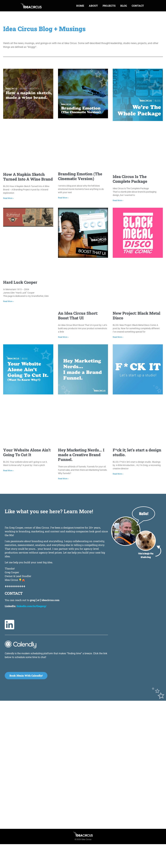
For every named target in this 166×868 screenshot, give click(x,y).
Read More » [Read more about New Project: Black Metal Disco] (118, 337)
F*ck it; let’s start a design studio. (137, 452)
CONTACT (138, 6)
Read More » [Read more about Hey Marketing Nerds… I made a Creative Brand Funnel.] (63, 479)
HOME (80, 6)
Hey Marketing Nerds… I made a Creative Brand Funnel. (81, 455)
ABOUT (93, 6)
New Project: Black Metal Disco (137, 316)
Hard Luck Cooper (20, 282)
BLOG (124, 6)
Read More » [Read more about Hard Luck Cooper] (8, 301)
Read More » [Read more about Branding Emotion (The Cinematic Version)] (63, 198)
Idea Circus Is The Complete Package (130, 179)
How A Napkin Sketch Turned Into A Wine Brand (28, 177)
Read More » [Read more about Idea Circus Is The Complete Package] (118, 200)
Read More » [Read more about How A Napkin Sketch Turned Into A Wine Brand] (8, 198)
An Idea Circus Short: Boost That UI (78, 316)
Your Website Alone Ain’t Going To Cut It (27, 452)
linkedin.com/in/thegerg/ (31, 606)
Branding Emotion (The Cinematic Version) (80, 176)
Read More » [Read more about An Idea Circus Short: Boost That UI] (63, 337)
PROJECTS (109, 6)
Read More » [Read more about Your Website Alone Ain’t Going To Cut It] (8, 471)
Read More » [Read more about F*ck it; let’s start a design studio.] (118, 474)
